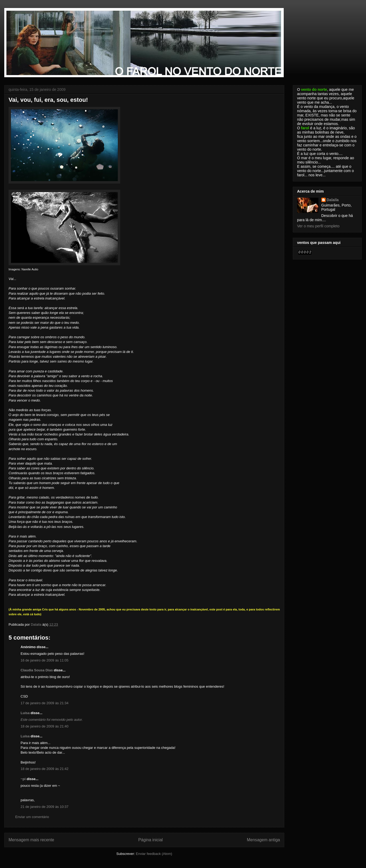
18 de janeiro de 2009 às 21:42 (44, 769)
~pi (23, 779)
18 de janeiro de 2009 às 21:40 (44, 726)
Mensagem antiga (263, 840)
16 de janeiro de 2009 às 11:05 (44, 660)
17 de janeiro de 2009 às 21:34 (44, 703)
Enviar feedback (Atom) (154, 854)
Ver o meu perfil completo (318, 226)
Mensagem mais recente (31, 840)
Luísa (25, 713)
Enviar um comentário (32, 817)
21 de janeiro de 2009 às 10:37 (44, 807)
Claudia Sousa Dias (37, 670)
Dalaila (333, 200)
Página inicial (150, 840)
